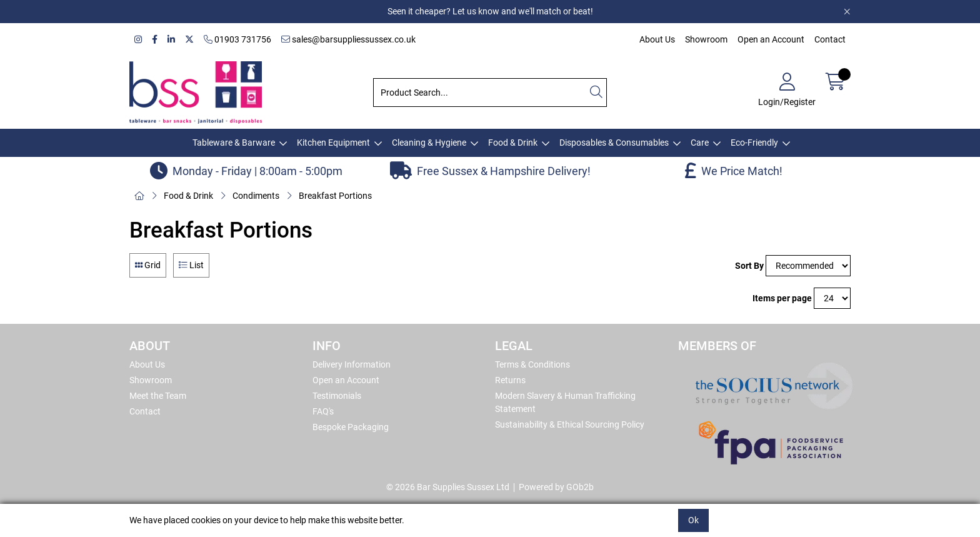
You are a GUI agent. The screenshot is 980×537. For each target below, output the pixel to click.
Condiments (256, 196)
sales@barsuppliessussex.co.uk (348, 39)
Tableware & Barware (234, 143)
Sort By (749, 266)
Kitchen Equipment (333, 143)
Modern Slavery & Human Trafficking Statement (565, 402)
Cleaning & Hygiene (429, 143)
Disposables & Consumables (614, 143)
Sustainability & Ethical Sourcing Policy (570, 424)
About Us (657, 39)
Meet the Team (158, 396)
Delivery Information (352, 364)
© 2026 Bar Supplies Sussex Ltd (448, 487)
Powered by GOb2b (556, 487)
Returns (510, 380)
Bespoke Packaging (351, 427)
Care (700, 143)
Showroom (706, 39)
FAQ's (323, 411)
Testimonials (337, 396)
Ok (693, 520)
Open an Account (771, 39)
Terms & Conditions (532, 364)
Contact (830, 39)
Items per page (782, 298)
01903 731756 (237, 39)
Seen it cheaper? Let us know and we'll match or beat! (490, 11)
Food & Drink (513, 143)
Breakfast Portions (335, 196)
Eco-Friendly (754, 143)
